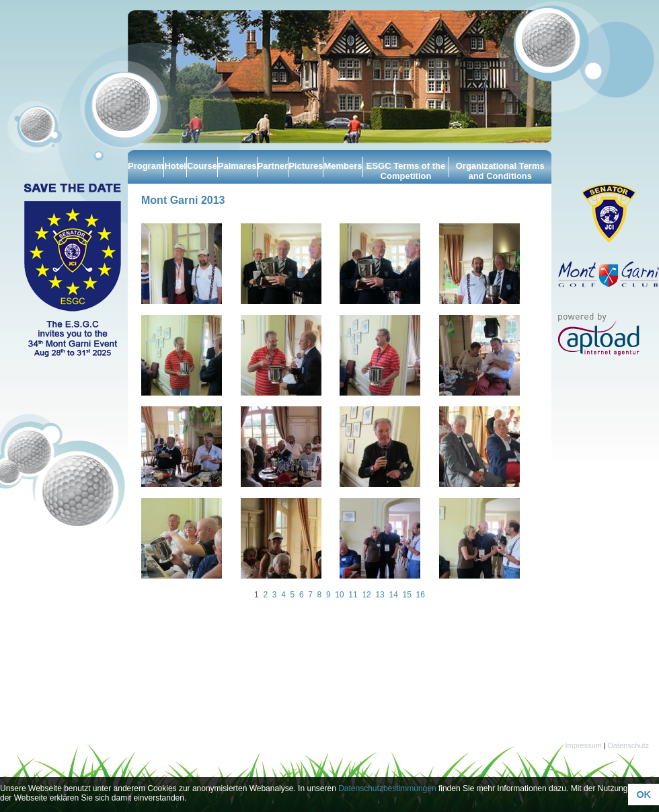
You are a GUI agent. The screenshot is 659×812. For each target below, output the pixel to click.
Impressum (583, 745)
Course (202, 166)
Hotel (175, 166)
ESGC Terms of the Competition (406, 171)
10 (339, 595)
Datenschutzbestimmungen (387, 788)
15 (406, 595)
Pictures (306, 166)
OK (644, 795)
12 (366, 595)
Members (343, 166)
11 (353, 595)
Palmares (237, 166)
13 (380, 595)
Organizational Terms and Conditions (500, 171)
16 (421, 595)
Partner (273, 166)
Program (146, 166)
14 (393, 595)
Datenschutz (628, 745)
